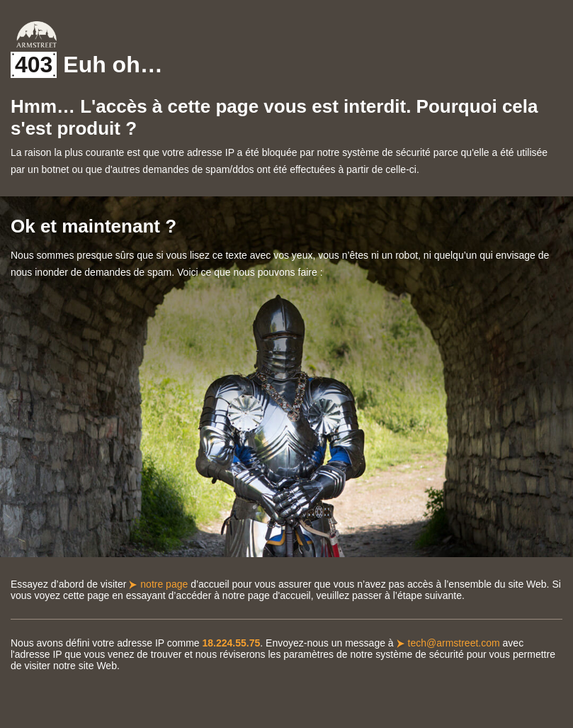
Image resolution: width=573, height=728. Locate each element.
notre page (164, 584)
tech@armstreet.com (454, 643)
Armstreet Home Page (36, 34)
